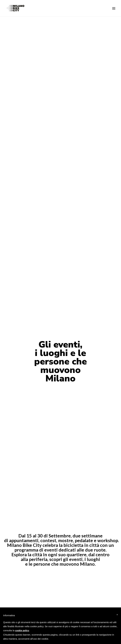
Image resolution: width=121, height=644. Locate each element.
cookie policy (22, 631)
